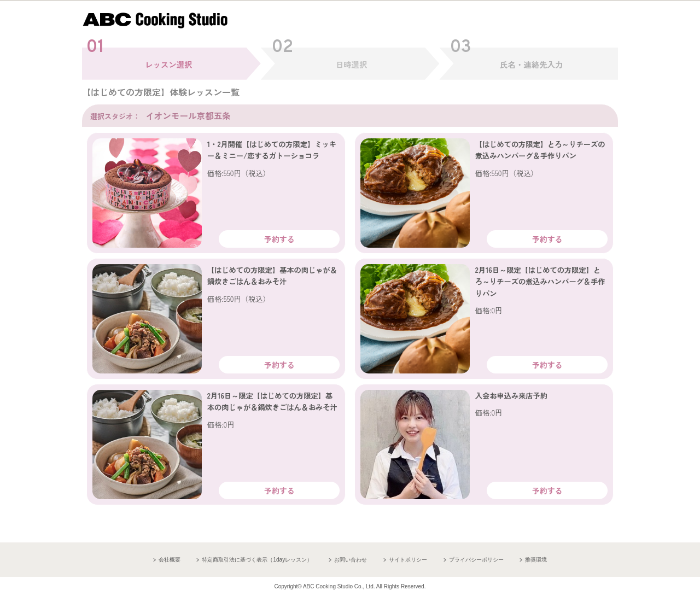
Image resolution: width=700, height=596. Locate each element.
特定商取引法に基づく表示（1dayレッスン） (257, 560)
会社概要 (170, 560)
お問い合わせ (351, 560)
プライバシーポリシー (476, 560)
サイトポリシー (408, 560)
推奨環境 (536, 560)
